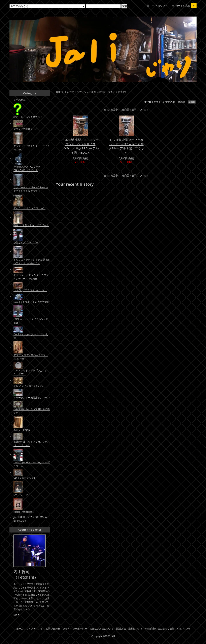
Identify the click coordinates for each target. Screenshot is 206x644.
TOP (58, 92)
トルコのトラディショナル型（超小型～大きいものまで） (96, 92)
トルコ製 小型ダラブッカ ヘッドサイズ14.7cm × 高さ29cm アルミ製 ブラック (127, 146)
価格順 (182, 102)
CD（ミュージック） (25, 478)
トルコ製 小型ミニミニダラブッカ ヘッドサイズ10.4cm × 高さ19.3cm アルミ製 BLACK (80, 146)
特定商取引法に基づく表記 (160, 629)
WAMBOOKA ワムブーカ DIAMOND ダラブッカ (27, 168)
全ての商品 (20, 100)
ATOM (186, 629)
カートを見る (186, 6)
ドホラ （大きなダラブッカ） (29, 208)
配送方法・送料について (130, 629)
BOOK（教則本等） (24, 512)
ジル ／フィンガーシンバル (28, 386)
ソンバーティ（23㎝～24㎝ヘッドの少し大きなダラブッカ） (31, 189)
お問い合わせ (53, 629)
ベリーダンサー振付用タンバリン (32, 398)
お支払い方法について (102, 629)
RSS (179, 629)
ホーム (20, 629)
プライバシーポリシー (75, 629)
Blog (16, 615)
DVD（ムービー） (23, 495)
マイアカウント (159, 6)
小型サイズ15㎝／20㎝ (26, 242)
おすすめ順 (169, 102)
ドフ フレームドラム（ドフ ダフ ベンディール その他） (31, 277)
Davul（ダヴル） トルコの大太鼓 (31, 302)
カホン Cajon (22, 430)
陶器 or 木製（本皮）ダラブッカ (31, 225)
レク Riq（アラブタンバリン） (30, 290)
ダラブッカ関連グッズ (26, 129)
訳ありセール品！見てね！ (28, 117)
